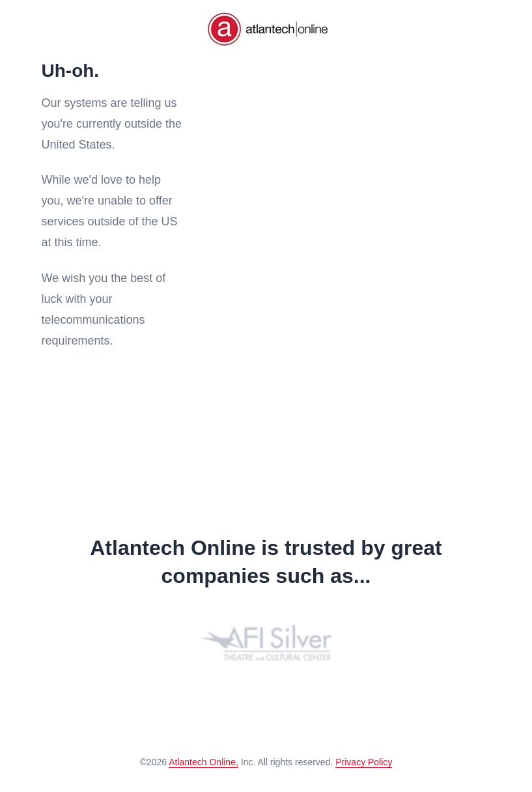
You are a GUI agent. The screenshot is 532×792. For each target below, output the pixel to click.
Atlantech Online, (203, 762)
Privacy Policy (364, 762)
